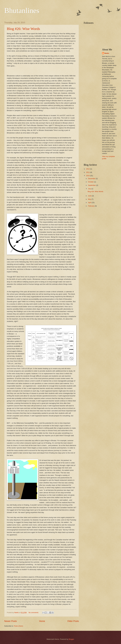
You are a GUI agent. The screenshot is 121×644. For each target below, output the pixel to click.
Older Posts (73, 621)
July (90, 189)
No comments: (34, 613)
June (90, 196)
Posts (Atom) (18, 626)
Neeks (107, 53)
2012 (88, 169)
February (91, 206)
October (91, 182)
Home (42, 621)
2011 (88, 172)
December (92, 179)
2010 (88, 176)
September (92, 185)
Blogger (71, 639)
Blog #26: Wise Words (23, 29)
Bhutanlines (22, 11)
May (90, 199)
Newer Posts (11, 621)
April (90, 203)
